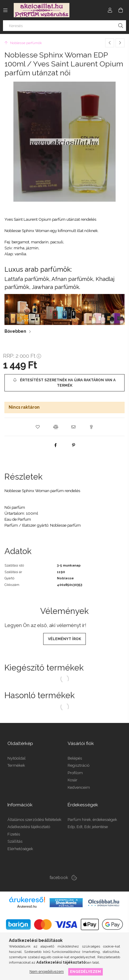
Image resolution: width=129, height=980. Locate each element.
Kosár (73, 780)
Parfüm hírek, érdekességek (92, 820)
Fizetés (14, 834)
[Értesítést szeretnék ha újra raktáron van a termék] (64, 383)
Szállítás (15, 841)
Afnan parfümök (72, 279)
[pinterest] (74, 445)
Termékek (16, 765)
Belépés (75, 758)
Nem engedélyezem (47, 972)
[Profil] (110, 10)
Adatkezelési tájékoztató (29, 827)
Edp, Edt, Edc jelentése (88, 827)
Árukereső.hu (27, 906)
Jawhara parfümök (56, 287)
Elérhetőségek (20, 849)
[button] (38, 427)
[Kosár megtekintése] (121, 10)
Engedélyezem (86, 972)
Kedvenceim (79, 787)
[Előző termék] (110, 43)
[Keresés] (64, 26)
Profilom (75, 773)
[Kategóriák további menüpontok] (5, 10)
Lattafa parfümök (27, 279)
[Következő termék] (120, 43)
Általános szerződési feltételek (34, 820)
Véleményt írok (64, 639)
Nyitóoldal (17, 758)
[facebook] (56, 445)
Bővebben (15, 331)
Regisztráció (79, 765)
